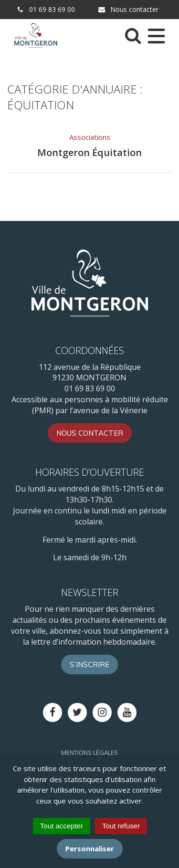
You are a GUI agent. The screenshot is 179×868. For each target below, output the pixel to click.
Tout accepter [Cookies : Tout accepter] (62, 826)
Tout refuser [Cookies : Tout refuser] (121, 826)
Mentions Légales (89, 753)
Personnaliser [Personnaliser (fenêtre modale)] (90, 848)
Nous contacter (128, 9)
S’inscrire (89, 664)
